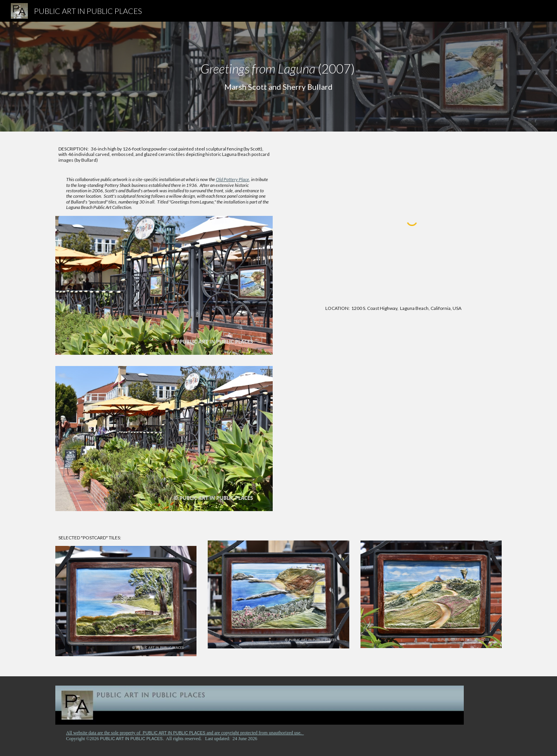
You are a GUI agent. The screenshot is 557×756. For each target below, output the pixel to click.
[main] (278, 77)
